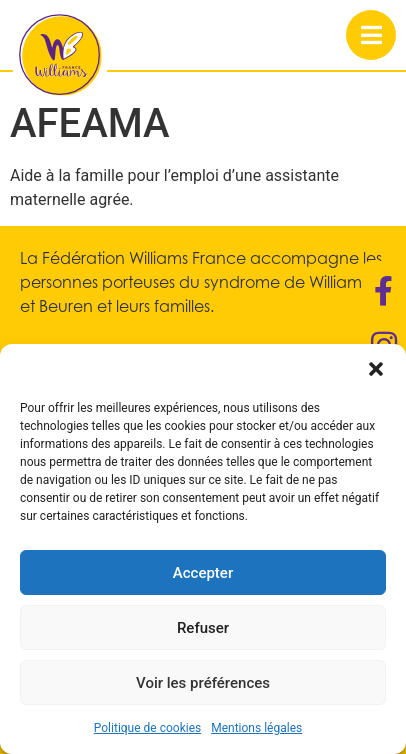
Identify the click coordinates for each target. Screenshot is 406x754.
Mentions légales (256, 728)
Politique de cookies (147, 728)
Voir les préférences (203, 683)
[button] (376, 369)
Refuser (203, 628)
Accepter (203, 573)
